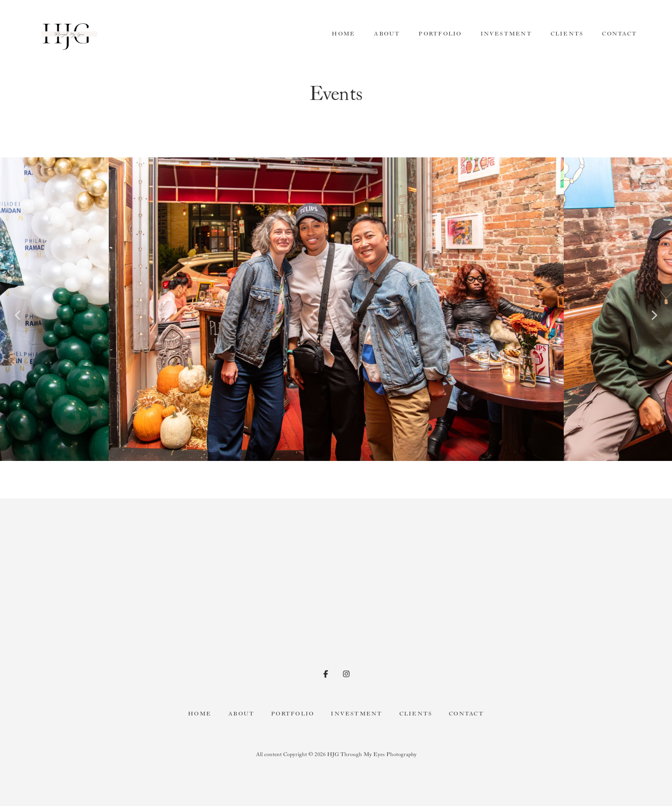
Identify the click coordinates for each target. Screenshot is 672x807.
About (387, 34)
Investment (506, 34)
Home (343, 34)
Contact (619, 34)
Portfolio (440, 34)
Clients (567, 34)
